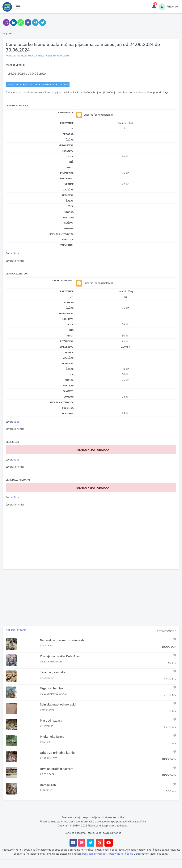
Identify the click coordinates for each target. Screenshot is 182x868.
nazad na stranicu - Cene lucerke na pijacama (38, 84)
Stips (16, 253)
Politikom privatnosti (95, 854)
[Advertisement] (91, 538)
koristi (19, 850)
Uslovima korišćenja (121, 854)
